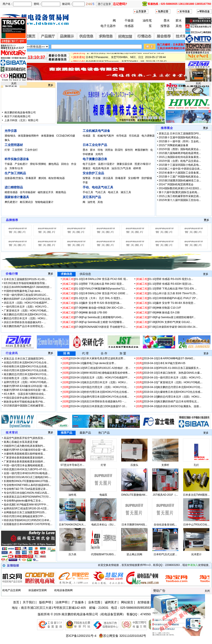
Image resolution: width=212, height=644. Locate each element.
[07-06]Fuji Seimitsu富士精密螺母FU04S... (93, 317)
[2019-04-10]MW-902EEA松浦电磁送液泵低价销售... (96, 373)
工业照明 (18, 150)
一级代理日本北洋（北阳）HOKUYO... (26, 307)
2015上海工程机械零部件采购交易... (180, 196)
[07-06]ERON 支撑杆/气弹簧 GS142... (164, 322)
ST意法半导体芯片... (72, 465)
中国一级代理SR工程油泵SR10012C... (26, 295)
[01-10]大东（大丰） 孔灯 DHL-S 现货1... (92, 298)
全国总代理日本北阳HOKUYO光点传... (26, 363)
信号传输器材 (28, 192)
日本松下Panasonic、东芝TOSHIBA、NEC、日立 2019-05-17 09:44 (126, 59)
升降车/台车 (17, 168)
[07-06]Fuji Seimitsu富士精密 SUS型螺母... (93, 322)
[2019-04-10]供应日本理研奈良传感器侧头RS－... (94, 401)
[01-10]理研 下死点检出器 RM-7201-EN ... (166, 289)
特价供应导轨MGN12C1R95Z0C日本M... (27, 520)
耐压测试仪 (27, 202)
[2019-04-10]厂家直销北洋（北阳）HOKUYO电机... (169, 382)
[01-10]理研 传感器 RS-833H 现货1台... (165, 284)
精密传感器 (11, 192)
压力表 (72, 554)
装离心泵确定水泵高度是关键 (21, 442)
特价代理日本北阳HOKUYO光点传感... (26, 370)
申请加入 (193, 565)
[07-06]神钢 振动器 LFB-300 (85, 313)
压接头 (134, 465)
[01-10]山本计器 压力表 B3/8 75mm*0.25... (167, 293)
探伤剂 (129, 150)
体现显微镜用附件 (29, 136)
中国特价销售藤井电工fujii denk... (23, 291)
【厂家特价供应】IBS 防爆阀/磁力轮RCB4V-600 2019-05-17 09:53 (125, 55)
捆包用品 (54, 164)
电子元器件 (108, 26)
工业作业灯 (32, 150)
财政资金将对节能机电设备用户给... (24, 402)
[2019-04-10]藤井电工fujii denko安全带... (89, 363)
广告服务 (78, 602)
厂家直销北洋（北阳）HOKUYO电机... (26, 311)
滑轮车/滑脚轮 (38, 164)
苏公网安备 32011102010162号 (122, 636)
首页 (16, 602)
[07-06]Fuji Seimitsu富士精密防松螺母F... (166, 317)
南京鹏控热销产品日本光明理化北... (24, 326)
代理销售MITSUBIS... (103, 554)
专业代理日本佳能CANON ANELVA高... (27, 493)
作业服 (97, 178)
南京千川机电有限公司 (17, 121)
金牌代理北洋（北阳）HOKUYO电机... (26, 382)
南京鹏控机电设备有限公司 (20, 117)
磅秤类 (138, 168)
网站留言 (127, 602)
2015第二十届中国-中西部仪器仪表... (180, 169)
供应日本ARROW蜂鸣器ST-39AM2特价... (28, 287)
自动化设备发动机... (165, 525)
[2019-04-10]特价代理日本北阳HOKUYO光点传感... (96, 392)
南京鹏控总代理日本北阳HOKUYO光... (26, 314)
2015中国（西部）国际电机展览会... (180, 149)
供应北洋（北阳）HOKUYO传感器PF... (26, 303)
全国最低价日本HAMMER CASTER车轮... (28, 524)
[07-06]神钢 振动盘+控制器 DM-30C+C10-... (94, 308)
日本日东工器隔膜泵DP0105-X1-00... (25, 279)
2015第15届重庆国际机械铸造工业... (180, 181)
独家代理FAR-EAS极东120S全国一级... (26, 386)
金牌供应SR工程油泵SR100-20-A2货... (26, 509)
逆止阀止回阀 (134, 554)
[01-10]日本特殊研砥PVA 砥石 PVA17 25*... (167, 298)
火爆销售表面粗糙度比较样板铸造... (24, 454)
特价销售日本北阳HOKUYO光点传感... (26, 366)
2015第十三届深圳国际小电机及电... (180, 165)
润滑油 (109, 150)
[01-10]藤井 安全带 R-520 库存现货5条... (92, 303)
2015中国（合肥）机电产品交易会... (180, 161)
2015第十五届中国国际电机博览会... (180, 137)
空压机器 (134, 136)
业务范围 (94, 602)
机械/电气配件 (106, 136)
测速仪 (87, 168)
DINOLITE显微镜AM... (134, 495)
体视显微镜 (48, 136)
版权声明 (45, 602)
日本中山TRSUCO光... (196, 525)
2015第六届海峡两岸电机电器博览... (180, 153)
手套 (86, 182)
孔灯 (196, 465)
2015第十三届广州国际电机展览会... (180, 177)
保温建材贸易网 (38, 590)
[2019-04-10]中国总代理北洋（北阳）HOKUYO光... (96, 387)
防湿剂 (119, 150)
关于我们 (29, 602)
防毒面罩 (31, 178)
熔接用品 (61, 192)
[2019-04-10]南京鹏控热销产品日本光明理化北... (168, 401)
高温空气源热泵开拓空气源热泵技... (24, 438)
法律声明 (62, 602)
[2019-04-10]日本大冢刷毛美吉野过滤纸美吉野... (94, 358)
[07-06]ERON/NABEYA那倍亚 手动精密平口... (95, 327)
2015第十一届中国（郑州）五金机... (180, 141)
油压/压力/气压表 (122, 168)
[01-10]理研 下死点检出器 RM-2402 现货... (93, 284)
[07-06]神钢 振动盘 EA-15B (158, 313)
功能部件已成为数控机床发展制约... (24, 446)
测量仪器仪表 (125, 164)
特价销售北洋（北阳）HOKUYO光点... (26, 378)
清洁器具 (108, 178)
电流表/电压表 (101, 168)
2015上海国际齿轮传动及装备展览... (180, 157)
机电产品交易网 (12, 590)
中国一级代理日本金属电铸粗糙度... (24, 465)
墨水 (167, 20)
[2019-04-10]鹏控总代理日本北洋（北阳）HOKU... (169, 397)
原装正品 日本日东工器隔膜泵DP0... (180, 134)
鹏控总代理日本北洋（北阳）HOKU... (26, 318)
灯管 (8, 150)
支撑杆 (165, 465)
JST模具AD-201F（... (165, 495)
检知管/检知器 (57, 178)
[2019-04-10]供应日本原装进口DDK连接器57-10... (95, 406)
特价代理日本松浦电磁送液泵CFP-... (25, 516)
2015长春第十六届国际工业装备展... (180, 173)
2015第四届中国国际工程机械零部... (25, 406)
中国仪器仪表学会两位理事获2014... (25, 398)
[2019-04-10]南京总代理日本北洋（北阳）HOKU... (95, 382)
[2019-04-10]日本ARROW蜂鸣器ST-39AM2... (166, 358)
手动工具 (88, 192)
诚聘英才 (111, 602)
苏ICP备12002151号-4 (81, 636)
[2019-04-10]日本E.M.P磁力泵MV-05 (161, 363)
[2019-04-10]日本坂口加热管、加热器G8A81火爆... (169, 373)
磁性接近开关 (46, 192)
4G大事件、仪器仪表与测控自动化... (25, 394)
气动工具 (101, 192)
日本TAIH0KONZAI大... (72, 525)
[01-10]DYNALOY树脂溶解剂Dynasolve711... (95, 289)
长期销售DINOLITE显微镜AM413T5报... (27, 481)
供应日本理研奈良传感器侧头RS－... (25, 322)
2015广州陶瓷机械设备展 (174, 145)
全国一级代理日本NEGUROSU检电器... (27, 473)
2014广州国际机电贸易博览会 (176, 184)
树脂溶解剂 (142, 150)
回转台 (65, 164)
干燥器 (129, 20)
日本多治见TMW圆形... (196, 495)
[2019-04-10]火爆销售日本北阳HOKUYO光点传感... (169, 392)
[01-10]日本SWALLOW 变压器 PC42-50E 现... (95, 279)
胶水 (179, 20)
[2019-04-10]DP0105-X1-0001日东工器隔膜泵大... (168, 368)
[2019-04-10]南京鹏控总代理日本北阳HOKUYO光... (169, 387)
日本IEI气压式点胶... (165, 554)
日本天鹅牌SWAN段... (134, 525)
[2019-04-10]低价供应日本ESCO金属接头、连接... (169, 406)
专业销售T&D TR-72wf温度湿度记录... (26, 489)
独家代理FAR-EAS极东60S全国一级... (26, 390)
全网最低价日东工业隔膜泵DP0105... (25, 512)
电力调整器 (148, 136)
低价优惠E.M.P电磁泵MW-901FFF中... (26, 505)
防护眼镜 (147, 178)
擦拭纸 (43, 178)
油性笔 (147, 20)
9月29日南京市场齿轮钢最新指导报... (25, 283)
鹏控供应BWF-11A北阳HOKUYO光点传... (28, 299)
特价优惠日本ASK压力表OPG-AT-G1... (26, 469)
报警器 (165, 26)
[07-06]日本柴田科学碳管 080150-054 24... (167, 327)
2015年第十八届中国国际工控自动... (180, 200)
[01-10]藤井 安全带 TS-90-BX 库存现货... (166, 303)
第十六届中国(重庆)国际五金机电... (179, 192)
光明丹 (100, 154)
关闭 (14, 84)
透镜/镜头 (11, 136)
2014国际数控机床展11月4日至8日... (180, 188)
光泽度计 (196, 554)
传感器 (129, 26)
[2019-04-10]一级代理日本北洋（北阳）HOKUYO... (169, 378)
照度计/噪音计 (143, 164)
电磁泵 (103, 495)
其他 (179, 26)
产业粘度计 (21, 164)
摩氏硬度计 (11, 202)
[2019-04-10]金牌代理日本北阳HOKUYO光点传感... (96, 397)
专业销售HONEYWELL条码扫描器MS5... (27, 485)
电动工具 (114, 192)
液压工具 (126, 192)
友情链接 (144, 602)
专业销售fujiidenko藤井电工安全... (23, 501)
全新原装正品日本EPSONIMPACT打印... (27, 497)
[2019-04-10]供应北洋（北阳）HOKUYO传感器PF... (96, 378)
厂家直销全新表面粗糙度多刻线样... (24, 458)
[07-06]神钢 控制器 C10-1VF (159, 308)
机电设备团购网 (63, 590)
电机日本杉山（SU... (103, 525)
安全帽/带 (134, 178)
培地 (100, 150)
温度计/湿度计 (107, 164)
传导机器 (122, 136)
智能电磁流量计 (45, 202)
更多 (206, 274)
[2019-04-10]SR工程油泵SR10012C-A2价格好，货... (96, 368)
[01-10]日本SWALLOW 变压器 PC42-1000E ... (95, 293)
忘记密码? (120, 4)
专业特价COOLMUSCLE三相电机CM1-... (28, 477)
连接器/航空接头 (15, 178)
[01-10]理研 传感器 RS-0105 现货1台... (165, 279)
